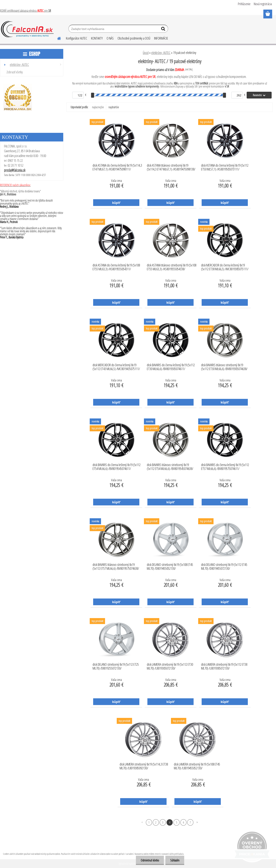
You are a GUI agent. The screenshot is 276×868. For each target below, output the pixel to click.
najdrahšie (114, 107)
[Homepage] (57, 38)
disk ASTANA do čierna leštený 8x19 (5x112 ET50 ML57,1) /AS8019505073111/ (225, 167)
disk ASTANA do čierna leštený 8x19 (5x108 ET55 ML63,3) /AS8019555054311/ (116, 267)
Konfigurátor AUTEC (77, 38)
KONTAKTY (97, 38)
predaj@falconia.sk (15, 170)
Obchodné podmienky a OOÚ (134, 38)
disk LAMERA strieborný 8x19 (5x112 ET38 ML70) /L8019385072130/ (224, 666)
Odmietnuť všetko (150, 860)
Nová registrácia (263, 4)
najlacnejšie (98, 107)
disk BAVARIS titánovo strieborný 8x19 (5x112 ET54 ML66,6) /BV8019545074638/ (170, 467)
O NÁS (110, 38)
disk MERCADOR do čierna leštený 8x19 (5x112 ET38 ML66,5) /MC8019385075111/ (225, 267)
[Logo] (27, 29)
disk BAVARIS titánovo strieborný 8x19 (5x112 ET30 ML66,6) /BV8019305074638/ (224, 367)
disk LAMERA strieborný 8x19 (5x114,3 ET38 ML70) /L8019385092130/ (144, 766)
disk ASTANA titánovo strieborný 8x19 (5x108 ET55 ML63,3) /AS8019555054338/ (172, 267)
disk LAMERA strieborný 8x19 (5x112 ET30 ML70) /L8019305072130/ (170, 666)
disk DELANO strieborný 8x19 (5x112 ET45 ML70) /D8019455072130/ (224, 567)
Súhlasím (175, 860)
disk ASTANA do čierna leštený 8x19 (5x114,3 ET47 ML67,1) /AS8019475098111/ (117, 167)
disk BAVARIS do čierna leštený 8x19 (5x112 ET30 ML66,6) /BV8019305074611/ (171, 367)
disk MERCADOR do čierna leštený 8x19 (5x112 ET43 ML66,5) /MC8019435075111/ (116, 367)
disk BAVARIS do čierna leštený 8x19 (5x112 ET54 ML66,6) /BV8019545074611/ (117, 467)
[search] (164, 30)
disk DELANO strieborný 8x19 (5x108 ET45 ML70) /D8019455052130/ (170, 567)
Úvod (146, 53)
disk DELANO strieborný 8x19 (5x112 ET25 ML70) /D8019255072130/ (116, 666)
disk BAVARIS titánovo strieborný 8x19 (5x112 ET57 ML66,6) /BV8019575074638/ (116, 567)
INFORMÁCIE (161, 38)
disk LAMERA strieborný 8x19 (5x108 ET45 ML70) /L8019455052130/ (197, 766)
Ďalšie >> (197, 822)
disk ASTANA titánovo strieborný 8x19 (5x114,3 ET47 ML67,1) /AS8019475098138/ (171, 167)
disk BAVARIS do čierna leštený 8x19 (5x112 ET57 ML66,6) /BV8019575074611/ (225, 467)
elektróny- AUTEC (161, 53)
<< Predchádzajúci (142, 822)
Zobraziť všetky (15, 72)
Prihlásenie (244, 4)
